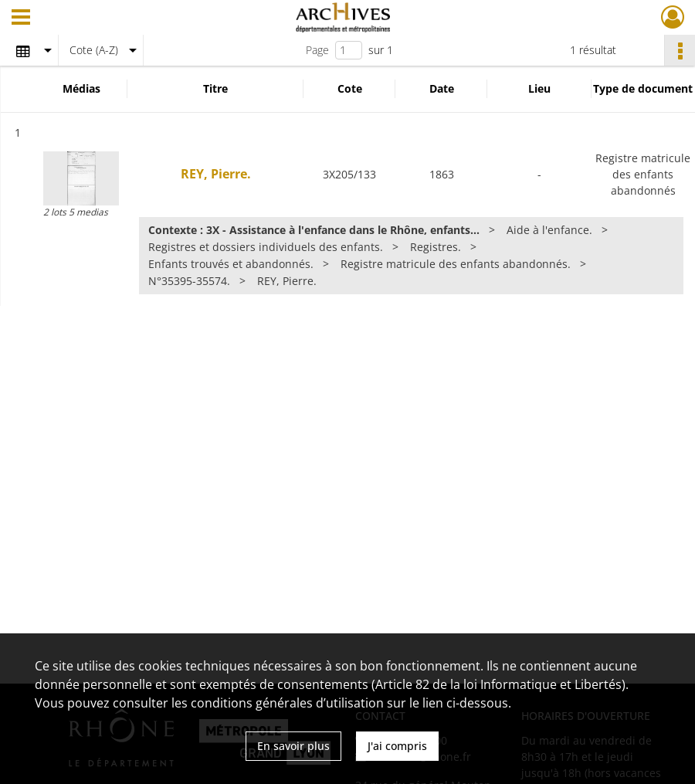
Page (317, 50)
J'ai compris (397, 746)
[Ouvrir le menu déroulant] (21, 19)
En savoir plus (293, 746)
